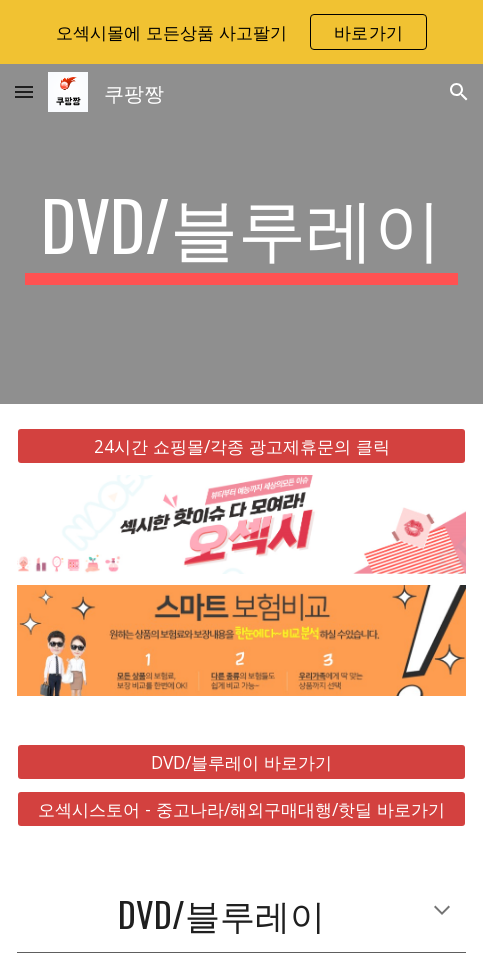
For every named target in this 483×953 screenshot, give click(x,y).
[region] (241, 32)
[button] (24, 91)
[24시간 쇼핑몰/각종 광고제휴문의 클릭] (241, 446)
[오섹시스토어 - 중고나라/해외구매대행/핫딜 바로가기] (241, 809)
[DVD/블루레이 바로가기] (241, 761)
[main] (241, 234)
